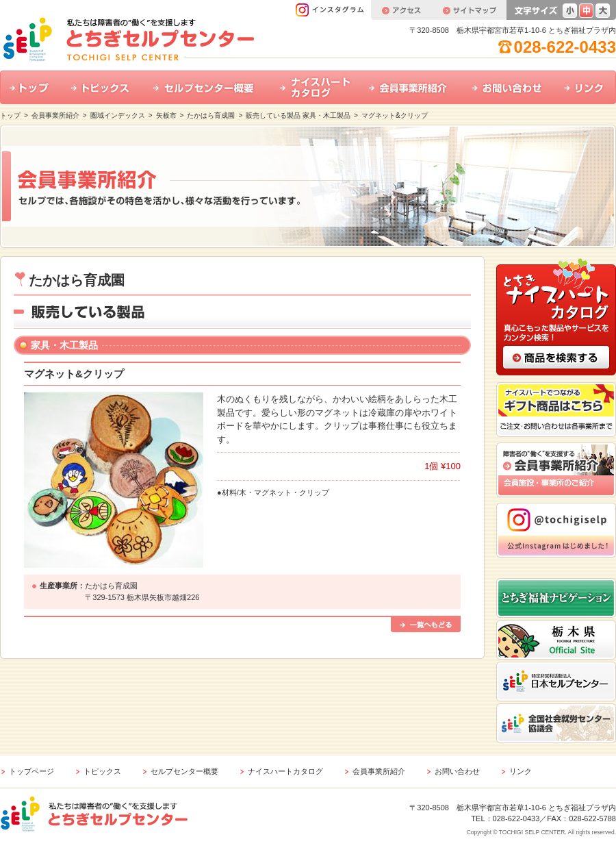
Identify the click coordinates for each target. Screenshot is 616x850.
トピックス (103, 87)
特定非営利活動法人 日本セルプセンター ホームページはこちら (556, 682)
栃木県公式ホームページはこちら (556, 640)
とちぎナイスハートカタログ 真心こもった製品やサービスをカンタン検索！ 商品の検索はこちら (556, 316)
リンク (585, 87)
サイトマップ (469, 10)
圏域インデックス (118, 115)
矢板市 (166, 115)
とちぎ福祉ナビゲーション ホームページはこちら (556, 598)
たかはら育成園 (211, 115)
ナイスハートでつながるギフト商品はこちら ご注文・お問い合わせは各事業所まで (556, 410)
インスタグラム (333, 10)
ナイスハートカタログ (315, 87)
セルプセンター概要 (207, 87)
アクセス (401, 10)
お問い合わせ (508, 87)
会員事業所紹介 (411, 87)
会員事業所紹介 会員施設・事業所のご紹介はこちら (556, 470)
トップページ (31, 771)
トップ (31, 87)
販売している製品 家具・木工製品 (298, 115)
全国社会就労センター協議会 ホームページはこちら (556, 723)
